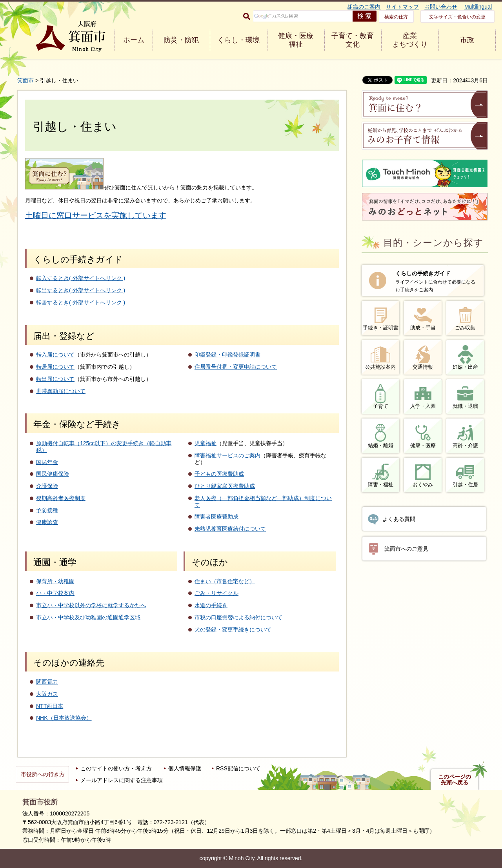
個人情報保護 (185, 768)
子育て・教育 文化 (353, 40)
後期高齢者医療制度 (61, 498)
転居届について (55, 367)
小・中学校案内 (55, 593)
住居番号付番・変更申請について (236, 367)
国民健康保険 (53, 474)
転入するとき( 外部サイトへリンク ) (81, 278)
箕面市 (25, 80)
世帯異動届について (61, 391)
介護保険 (47, 486)
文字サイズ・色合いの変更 (457, 17)
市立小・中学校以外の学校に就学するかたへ (91, 605)
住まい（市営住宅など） (225, 581)
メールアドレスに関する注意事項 (122, 780)
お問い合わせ (441, 7)
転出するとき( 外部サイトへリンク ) (81, 290)
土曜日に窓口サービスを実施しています (96, 215)
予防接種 (47, 510)
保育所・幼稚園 (55, 581)
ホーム (134, 40)
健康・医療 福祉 (296, 40)
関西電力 (47, 682)
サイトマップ (402, 7)
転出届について (55, 379)
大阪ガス (47, 694)
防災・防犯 (181, 40)
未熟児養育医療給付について (230, 529)
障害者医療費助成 (216, 517)
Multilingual (478, 7)
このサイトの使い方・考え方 (116, 768)
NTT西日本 (50, 706)
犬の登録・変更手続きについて (233, 630)
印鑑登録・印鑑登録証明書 (227, 355)
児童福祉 (206, 443)
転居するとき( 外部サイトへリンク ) (81, 302)
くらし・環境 (238, 40)
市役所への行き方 (43, 774)
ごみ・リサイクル (216, 593)
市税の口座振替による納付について (238, 617)
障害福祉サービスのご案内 (227, 455)
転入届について (55, 355)
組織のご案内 (364, 7)
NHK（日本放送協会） (64, 718)
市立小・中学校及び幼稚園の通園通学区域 (88, 617)
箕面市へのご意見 (406, 549)
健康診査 (47, 522)
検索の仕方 (396, 17)
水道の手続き (211, 605)
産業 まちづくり (410, 40)
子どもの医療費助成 (219, 474)
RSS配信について (238, 768)
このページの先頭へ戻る (455, 780)
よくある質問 (399, 519)
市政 (467, 40)
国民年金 (47, 462)
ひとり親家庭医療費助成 (225, 486)
